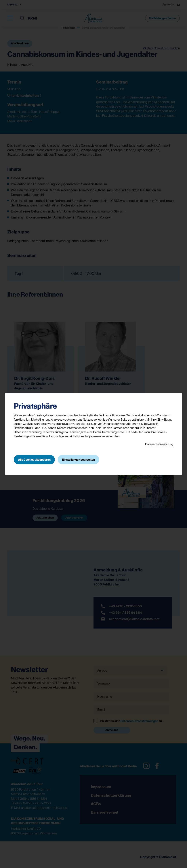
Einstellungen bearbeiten (79, 460)
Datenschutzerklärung (159, 444)
